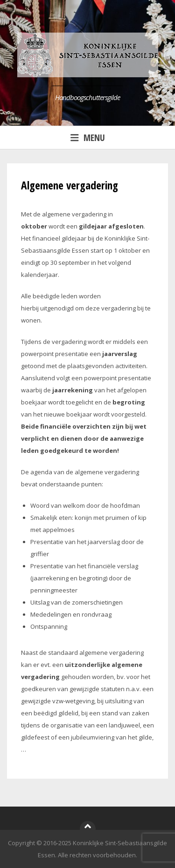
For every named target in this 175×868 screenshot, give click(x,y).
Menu (88, 138)
